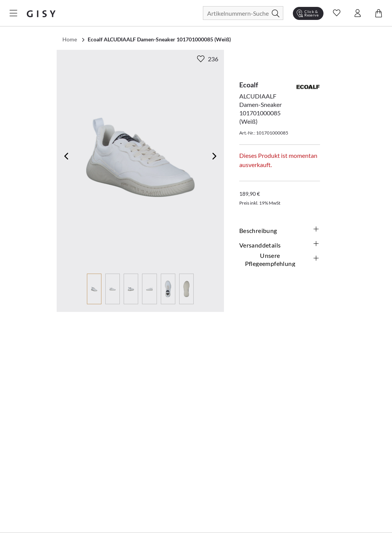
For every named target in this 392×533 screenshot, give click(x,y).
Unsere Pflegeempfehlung (283, 259)
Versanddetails (280, 245)
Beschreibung (280, 230)
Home (70, 39)
